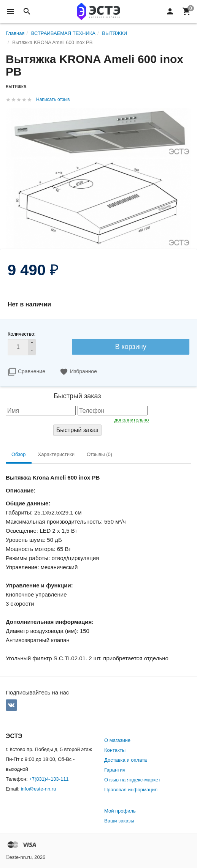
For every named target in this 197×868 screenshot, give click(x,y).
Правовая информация (131, 790)
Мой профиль (120, 811)
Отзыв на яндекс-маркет (132, 780)
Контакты (115, 750)
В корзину (131, 347)
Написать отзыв (53, 99)
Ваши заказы (119, 821)
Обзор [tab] (19, 454)
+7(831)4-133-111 (49, 779)
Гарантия (115, 770)
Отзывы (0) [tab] (99, 454)
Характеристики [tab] (56, 454)
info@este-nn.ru (39, 789)
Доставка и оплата (126, 760)
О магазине (117, 740)
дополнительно (132, 420)
